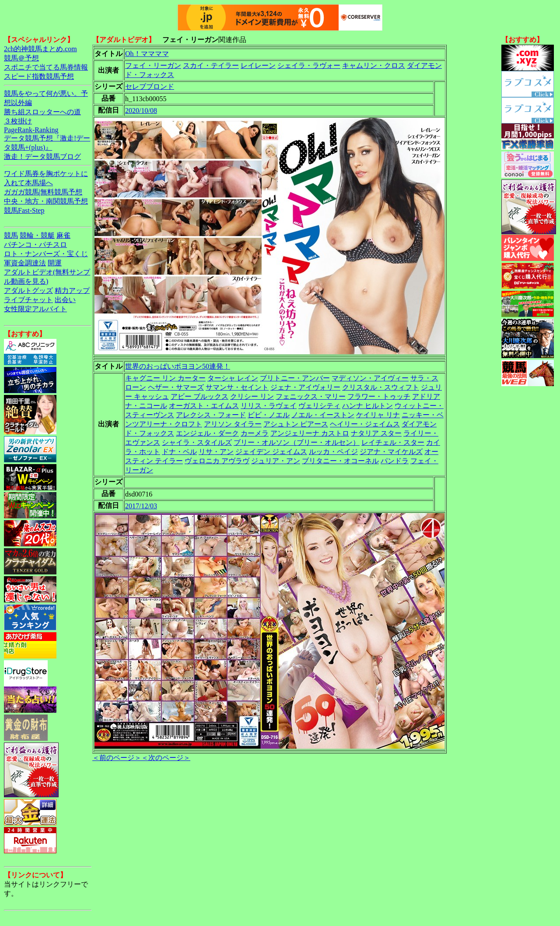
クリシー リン (252, 396)
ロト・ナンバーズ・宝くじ (46, 254)
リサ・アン (216, 452)
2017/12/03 (141, 506)
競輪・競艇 (37, 235)
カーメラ (255, 433)
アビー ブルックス (199, 396)
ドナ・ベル (179, 452)
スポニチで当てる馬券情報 (46, 67)
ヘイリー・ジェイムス (365, 424)
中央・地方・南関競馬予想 (46, 201)
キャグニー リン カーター (165, 378)
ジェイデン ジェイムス (271, 452)
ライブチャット (28, 300)
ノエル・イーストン (323, 415)
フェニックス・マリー (311, 396)
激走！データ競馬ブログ (42, 157)
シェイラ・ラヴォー (309, 65)
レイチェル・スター (393, 442)
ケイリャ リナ (378, 415)
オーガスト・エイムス (204, 406)
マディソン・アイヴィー (370, 378)
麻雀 (63, 235)
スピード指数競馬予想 (39, 76)
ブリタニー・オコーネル (340, 461)
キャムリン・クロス (374, 65)
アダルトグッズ (28, 290)
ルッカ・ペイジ (333, 452)
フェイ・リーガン (153, 65)
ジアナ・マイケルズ (391, 452)
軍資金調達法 (25, 263)
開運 (55, 263)
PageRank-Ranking (31, 130)
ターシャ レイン (233, 378)
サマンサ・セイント (237, 387)
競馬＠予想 (21, 58)
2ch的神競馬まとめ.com (40, 49)
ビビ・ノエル (269, 415)
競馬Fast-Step (24, 210)
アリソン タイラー (233, 424)
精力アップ (72, 290)
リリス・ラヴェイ (269, 406)
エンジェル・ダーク (207, 433)
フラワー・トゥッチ (379, 396)
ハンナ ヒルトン (367, 406)
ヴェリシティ (319, 406)
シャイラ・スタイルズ (197, 442)
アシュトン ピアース (296, 424)
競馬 (11, 235)
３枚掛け (18, 121)
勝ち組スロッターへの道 (42, 112)
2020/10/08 (141, 111)
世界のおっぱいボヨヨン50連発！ (178, 366)
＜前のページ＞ (117, 758)
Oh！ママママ (147, 54)
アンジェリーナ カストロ (310, 433)
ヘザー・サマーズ (176, 387)
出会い (65, 300)
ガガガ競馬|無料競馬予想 (43, 192)
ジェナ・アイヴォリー (305, 387)
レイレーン (258, 65)
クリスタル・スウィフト (381, 387)
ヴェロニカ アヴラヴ (217, 461)
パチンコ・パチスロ (35, 245)
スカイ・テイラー (211, 65)
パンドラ (395, 461)
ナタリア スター (376, 433)
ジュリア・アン (276, 461)
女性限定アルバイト (35, 309)
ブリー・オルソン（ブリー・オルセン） (297, 442)
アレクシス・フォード (211, 415)
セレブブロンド (150, 86)
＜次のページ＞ (166, 758)
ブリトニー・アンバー (295, 378)
